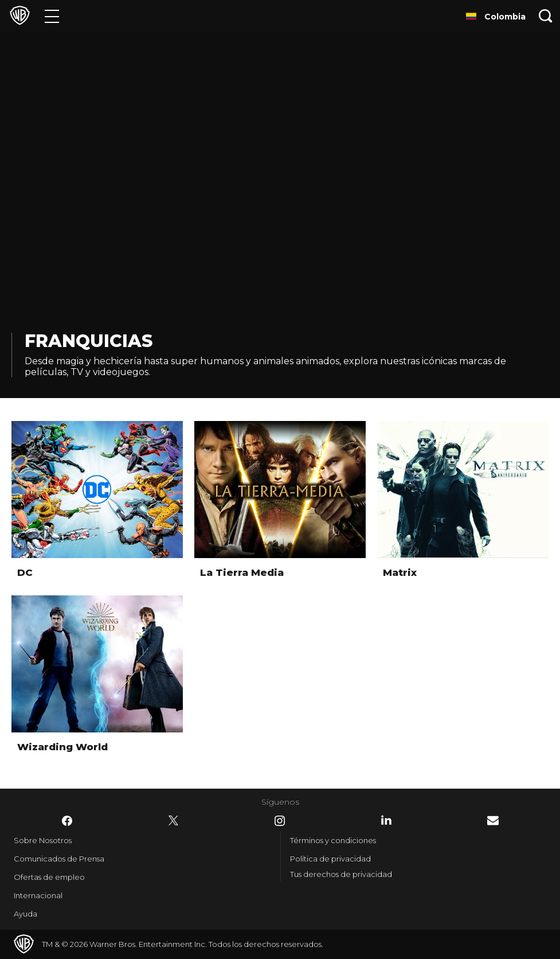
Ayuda (26, 914)
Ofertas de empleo (49, 877)
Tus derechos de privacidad (341, 874)
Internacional (38, 895)
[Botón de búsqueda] (546, 16)
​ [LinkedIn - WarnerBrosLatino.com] (386, 820)
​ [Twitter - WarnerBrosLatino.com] (174, 821)
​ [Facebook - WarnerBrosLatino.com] (67, 821)
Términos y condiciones (333, 840)
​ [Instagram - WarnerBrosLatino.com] (280, 821)
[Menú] (52, 16)
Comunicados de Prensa (59, 859)
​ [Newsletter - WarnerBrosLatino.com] (493, 820)
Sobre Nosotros (43, 840)
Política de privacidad (330, 859)
